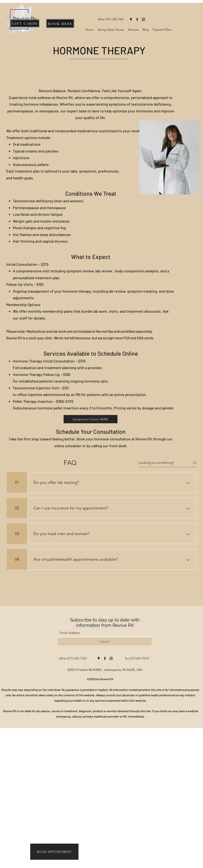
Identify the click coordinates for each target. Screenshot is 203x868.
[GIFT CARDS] (25, 23)
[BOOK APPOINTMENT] (54, 852)
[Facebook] (137, 19)
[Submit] (105, 642)
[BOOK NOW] (80, 865)
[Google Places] (131, 19)
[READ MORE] (124, 865)
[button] (133, 30)
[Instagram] (143, 19)
